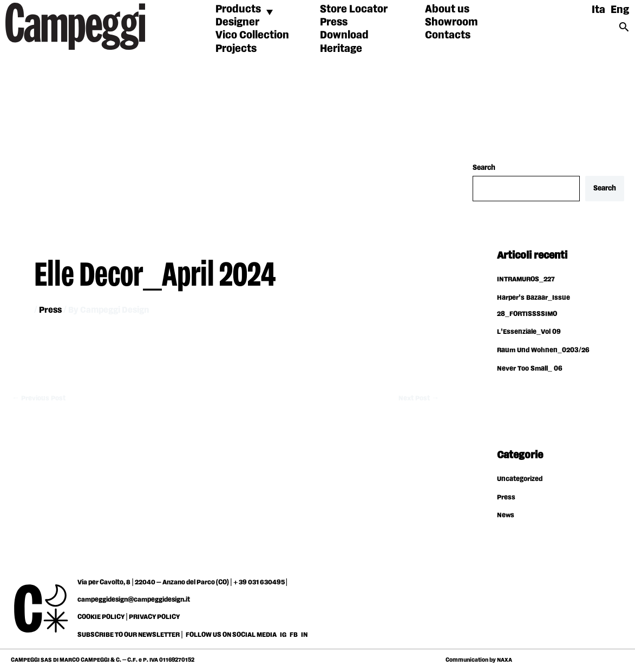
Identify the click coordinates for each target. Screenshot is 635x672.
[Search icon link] (624, 31)
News (506, 516)
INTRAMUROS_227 (528, 280)
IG (283, 636)
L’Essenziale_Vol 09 (530, 333)
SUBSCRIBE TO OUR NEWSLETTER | (130, 636)
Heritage (341, 49)
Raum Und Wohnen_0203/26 (545, 351)
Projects (236, 49)
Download (344, 35)
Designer (237, 22)
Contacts (448, 35)
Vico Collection (252, 35)
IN (304, 636)
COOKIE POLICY (101, 618)
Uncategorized (521, 480)
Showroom (451, 22)
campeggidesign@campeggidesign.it (134, 601)
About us (447, 9)
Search (484, 168)
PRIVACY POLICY (154, 618)
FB (294, 636)
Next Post (417, 398)
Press (334, 22)
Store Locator (354, 9)
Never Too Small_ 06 (531, 370)
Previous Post (40, 398)
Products (238, 9)
